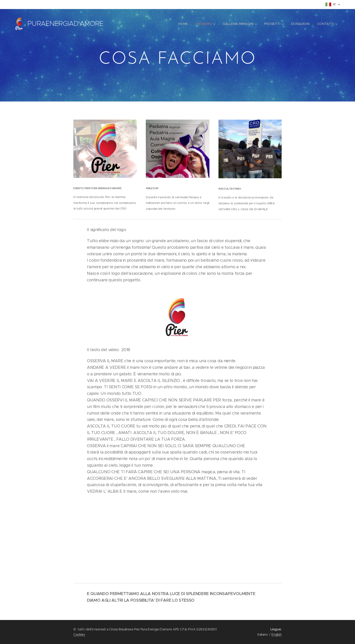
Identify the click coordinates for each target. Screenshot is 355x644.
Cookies (79, 634)
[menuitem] (184, 24)
